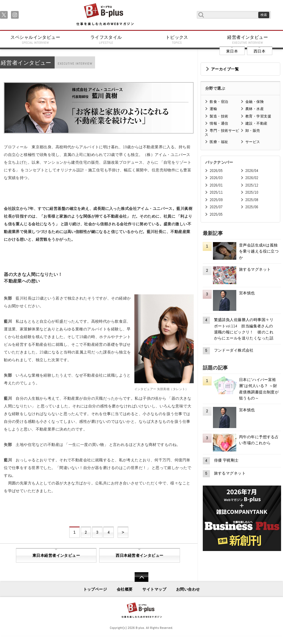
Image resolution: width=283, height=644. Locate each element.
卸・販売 (253, 131)
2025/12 (252, 185)
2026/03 (216, 178)
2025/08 (252, 200)
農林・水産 (255, 109)
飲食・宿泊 (219, 102)
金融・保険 (255, 102)
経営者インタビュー (248, 40)
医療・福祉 (219, 142)
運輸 (213, 109)
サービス (253, 142)
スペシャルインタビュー (35, 40)
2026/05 (216, 171)
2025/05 (216, 214)
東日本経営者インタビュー (56, 555)
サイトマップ (154, 589)
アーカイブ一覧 (225, 69)
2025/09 (216, 200)
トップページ (95, 589)
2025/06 (252, 207)
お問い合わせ (188, 589)
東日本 (232, 51)
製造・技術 (219, 116)
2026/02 (252, 178)
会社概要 (125, 589)
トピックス (177, 40)
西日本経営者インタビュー (139, 555)
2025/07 (216, 207)
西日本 (260, 51)
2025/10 (252, 192)
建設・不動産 (256, 123)
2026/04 (252, 171)
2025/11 (216, 192)
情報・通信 (219, 123)
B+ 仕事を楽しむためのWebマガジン (105, 15)
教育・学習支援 (258, 116)
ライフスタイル (106, 40)
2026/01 (216, 185)
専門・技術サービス (222, 132)
